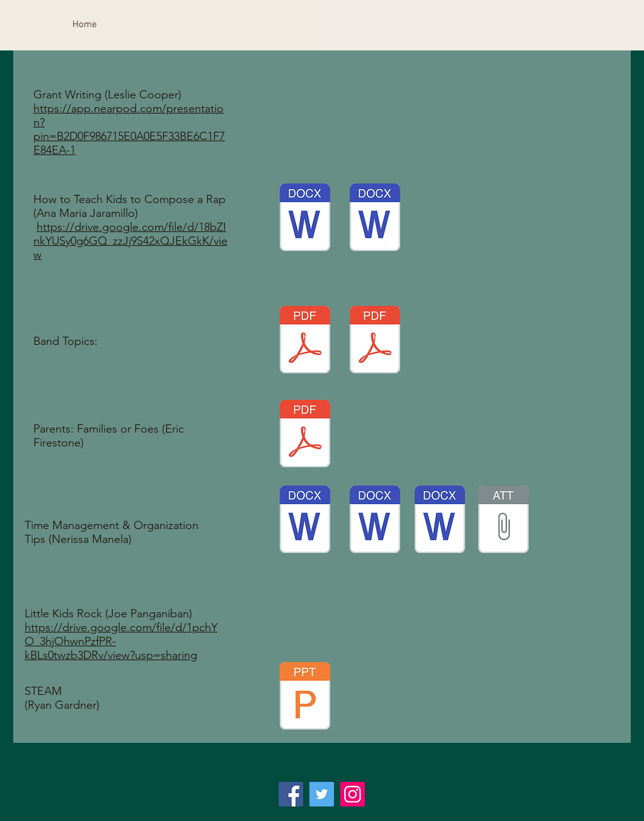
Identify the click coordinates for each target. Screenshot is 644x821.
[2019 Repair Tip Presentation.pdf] (305, 341)
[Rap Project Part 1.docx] (375, 219)
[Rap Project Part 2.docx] (305, 219)
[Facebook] (291, 794)
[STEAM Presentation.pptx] (305, 697)
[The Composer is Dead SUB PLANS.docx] (375, 521)
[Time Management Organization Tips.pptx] (503, 521)
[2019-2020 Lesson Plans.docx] (305, 521)
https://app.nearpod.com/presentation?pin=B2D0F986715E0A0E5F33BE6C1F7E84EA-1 (129, 129)
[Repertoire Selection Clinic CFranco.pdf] (375, 341)
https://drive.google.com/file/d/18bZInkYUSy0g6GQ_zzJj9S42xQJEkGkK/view (130, 241)
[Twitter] (322, 794)
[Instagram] (353, 794)
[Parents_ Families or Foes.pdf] (305, 435)
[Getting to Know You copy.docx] (440, 521)
